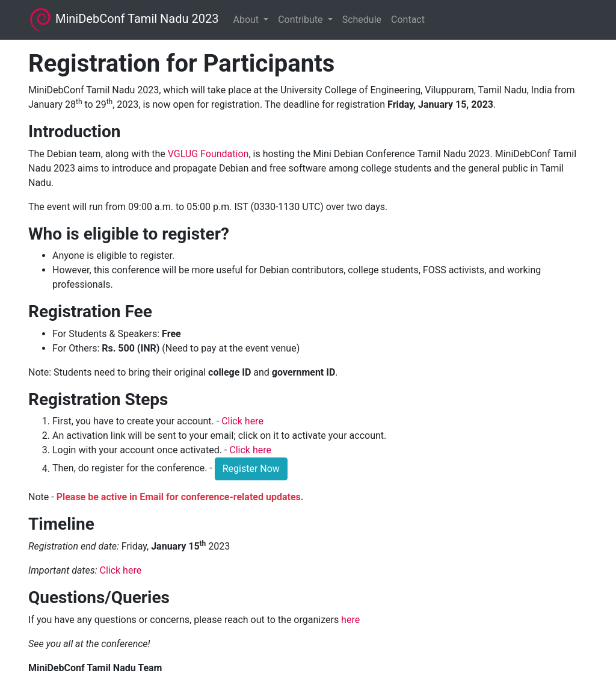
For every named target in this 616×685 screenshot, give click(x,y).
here (350, 620)
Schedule (362, 20)
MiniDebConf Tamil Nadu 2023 (123, 20)
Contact (408, 20)
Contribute (301, 20)
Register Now (251, 469)
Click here (242, 421)
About (247, 20)
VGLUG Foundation (208, 154)
